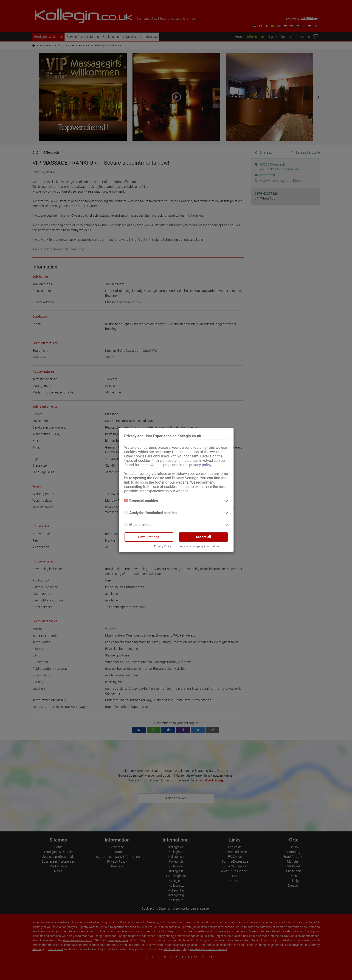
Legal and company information (199, 546)
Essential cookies (141, 501)
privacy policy (200, 465)
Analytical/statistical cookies (150, 513)
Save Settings (149, 537)
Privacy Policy (163, 546)
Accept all (203, 537)
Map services (138, 525)
